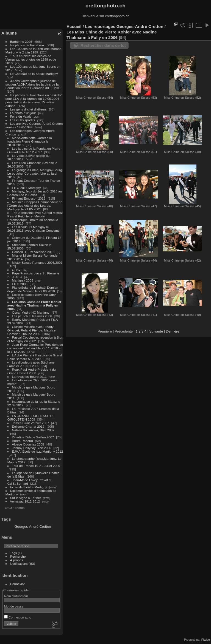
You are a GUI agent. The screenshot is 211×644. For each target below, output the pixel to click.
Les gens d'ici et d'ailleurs (28, 109)
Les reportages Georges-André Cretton (124, 26)
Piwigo (206, 640)
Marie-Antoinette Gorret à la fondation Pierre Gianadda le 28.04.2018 (30, 141)
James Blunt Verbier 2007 (31, 423)
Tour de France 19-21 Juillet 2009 (36, 466)
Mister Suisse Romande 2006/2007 (37, 263)
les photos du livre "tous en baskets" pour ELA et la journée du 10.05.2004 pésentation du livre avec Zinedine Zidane (34, 100)
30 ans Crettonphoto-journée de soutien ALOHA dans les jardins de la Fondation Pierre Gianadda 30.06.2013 (33, 84)
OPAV (16, 270)
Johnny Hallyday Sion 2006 (32, 448)
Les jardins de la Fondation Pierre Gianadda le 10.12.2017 (34, 150)
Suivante (156, 331)
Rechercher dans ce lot (103, 45)
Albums (9, 33)
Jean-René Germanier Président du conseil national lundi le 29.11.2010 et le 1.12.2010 (35, 348)
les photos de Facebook (27, 45)
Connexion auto (18, 617)
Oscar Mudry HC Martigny (31, 312)
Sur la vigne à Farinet (26, 498)
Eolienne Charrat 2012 (28, 426)
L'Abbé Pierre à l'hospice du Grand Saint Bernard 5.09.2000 (35, 357)
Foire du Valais (21, 116)
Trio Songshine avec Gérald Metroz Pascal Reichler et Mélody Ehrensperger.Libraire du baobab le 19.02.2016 (35, 218)
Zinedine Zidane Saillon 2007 (33, 437)
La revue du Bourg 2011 (29, 377)
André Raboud (23, 441)
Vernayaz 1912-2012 (25, 501)
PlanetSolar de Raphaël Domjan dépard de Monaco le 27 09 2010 (33, 289)
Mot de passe (14, 606)
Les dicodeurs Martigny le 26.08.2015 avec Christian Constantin (34, 229)
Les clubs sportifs (23, 120)
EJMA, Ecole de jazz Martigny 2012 (38, 451)
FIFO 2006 (20, 284)
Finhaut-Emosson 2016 (29, 198)
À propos (17, 560)
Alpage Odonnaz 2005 (28, 444)
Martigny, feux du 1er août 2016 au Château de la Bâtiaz (35, 193)
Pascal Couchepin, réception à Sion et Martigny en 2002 (35, 339)
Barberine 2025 (21, 42)
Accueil (74, 26)
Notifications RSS (23, 564)
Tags (14, 553)
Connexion (18, 584)
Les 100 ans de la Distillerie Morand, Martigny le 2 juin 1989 (34, 50)
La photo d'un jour (23, 113)
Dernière (173, 331)
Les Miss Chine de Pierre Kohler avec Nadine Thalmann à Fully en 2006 (34, 305)
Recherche (18, 556)
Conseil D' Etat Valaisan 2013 (33, 252)
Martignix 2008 (23, 280)
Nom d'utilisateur (16, 596)
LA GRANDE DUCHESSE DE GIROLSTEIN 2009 (31, 418)
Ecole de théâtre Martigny (29, 487)
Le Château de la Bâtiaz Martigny (34, 74)
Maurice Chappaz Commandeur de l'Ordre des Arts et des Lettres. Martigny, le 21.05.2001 (35, 205)
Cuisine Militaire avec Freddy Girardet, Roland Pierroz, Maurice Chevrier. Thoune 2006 (31, 330)
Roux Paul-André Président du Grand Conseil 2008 (32, 371)
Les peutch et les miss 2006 (32, 316)
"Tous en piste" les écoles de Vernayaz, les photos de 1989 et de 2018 (31, 59)
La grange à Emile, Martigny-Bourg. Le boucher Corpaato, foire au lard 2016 (35, 173)
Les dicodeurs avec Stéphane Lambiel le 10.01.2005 (31, 364)
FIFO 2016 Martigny (27, 188)
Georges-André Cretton (33, 527)
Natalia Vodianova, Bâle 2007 (33, 430)
